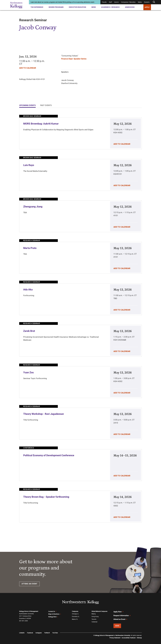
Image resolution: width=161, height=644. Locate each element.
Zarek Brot (29, 331)
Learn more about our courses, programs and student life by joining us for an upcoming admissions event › (63, 2)
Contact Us (52, 611)
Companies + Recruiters (128, 2)
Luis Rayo (29, 165)
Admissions (130, 7)
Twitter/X (47, 631)
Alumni (116, 2)
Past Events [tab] (46, 105)
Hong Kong (95, 616)
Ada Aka (28, 290)
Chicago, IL (75, 614)
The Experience (37, 7)
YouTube (55, 631)
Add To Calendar (28, 68)
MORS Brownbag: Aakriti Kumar (41, 124)
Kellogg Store (53, 616)
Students (147, 2)
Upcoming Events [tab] (27, 105)
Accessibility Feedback (129, 636)
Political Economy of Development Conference (49, 455)
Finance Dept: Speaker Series (74, 59)
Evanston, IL (76, 616)
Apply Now (119, 611)
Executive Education (77, 7)
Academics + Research (110, 7)
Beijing (94, 614)
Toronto (94, 619)
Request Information (122, 615)
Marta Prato (30, 248)
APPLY (147, 7)
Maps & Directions (55, 614)
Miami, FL (75, 619)
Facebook (30, 631)
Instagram (39, 631)
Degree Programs (56, 7)
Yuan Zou (28, 372)
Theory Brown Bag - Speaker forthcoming (46, 497)
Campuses (75, 611)
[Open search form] (154, 2)
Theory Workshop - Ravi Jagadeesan (44, 414)
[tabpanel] (80, 319)
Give (117, 624)
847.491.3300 (23, 621)
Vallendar (94, 621)
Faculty (104, 2)
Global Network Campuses (99, 611)
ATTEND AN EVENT (29, 584)
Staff (110, 2)
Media (140, 2)
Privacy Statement (115, 636)
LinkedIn (22, 631)
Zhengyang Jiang (33, 207)
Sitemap (139, 636)
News (94, 7)
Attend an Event (120, 618)
